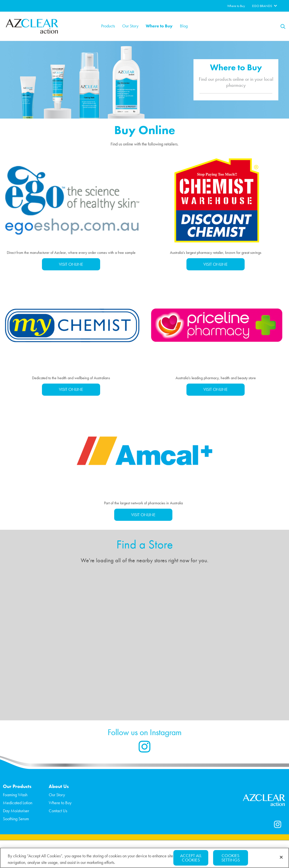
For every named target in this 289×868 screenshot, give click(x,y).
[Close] (281, 857)
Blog (184, 26)
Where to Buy (159, 26)
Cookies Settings (231, 858)
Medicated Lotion (18, 803)
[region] (144, 858)
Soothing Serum (16, 819)
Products (108, 26)
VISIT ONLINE (71, 264)
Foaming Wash (15, 795)
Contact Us (58, 811)
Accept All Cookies (191, 858)
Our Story (130, 26)
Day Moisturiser (16, 811)
